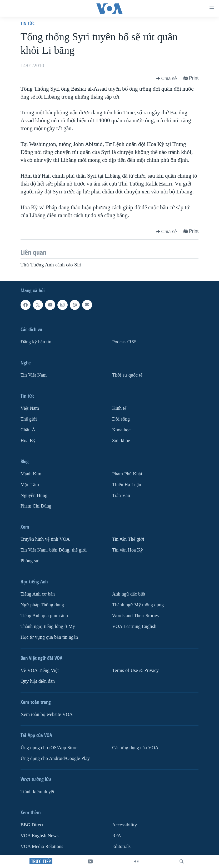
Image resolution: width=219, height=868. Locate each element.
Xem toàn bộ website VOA (47, 715)
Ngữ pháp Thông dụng (42, 605)
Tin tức (28, 23)
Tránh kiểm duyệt (37, 792)
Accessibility (125, 825)
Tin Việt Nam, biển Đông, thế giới (54, 550)
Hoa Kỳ (28, 440)
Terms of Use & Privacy (135, 670)
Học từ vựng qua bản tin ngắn (49, 637)
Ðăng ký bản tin (36, 342)
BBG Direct (32, 825)
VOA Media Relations (42, 847)
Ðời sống (121, 419)
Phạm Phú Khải (127, 474)
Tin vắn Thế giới (128, 539)
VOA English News (39, 836)
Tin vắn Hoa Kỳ (128, 550)
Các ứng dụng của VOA (135, 748)
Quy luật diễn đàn (38, 681)
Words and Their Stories (135, 616)
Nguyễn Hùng (34, 495)
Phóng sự (29, 561)
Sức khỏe (121, 440)
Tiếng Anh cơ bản (38, 594)
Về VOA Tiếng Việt (40, 670)
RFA (117, 836)
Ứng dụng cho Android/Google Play (55, 759)
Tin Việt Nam (34, 375)
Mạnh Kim (31, 474)
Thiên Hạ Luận (127, 484)
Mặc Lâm (30, 484)
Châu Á (28, 430)
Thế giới (29, 419)
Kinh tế (119, 408)
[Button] (166, 79)
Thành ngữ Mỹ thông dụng (138, 605)
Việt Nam (30, 408)
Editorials (121, 847)
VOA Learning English (134, 626)
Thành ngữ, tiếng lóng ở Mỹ (48, 626)
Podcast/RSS (124, 342)
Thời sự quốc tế (127, 375)
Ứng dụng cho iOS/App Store (49, 748)
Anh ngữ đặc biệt (129, 594)
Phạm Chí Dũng (36, 506)
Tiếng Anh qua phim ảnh (44, 616)
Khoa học (121, 430)
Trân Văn (121, 495)
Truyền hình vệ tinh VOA (45, 539)
